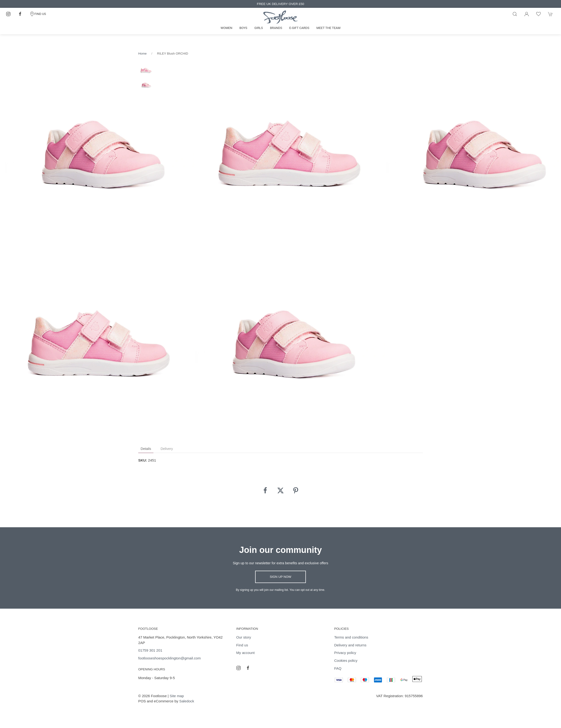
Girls (259, 28)
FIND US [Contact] (38, 14)
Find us (242, 645)
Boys (243, 28)
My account (245, 653)
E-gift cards (299, 28)
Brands (276, 28)
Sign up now (281, 577)
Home (142, 54)
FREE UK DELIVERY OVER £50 (280, 4)
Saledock (187, 701)
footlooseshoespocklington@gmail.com (170, 658)
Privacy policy (345, 653)
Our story (244, 637)
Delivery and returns (350, 645)
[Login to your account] (527, 14)
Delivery (167, 449)
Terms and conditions (351, 637)
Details (146, 449)
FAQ (338, 668)
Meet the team (328, 28)
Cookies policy (346, 660)
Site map (177, 696)
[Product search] (515, 14)
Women (226, 28)
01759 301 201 (150, 650)
